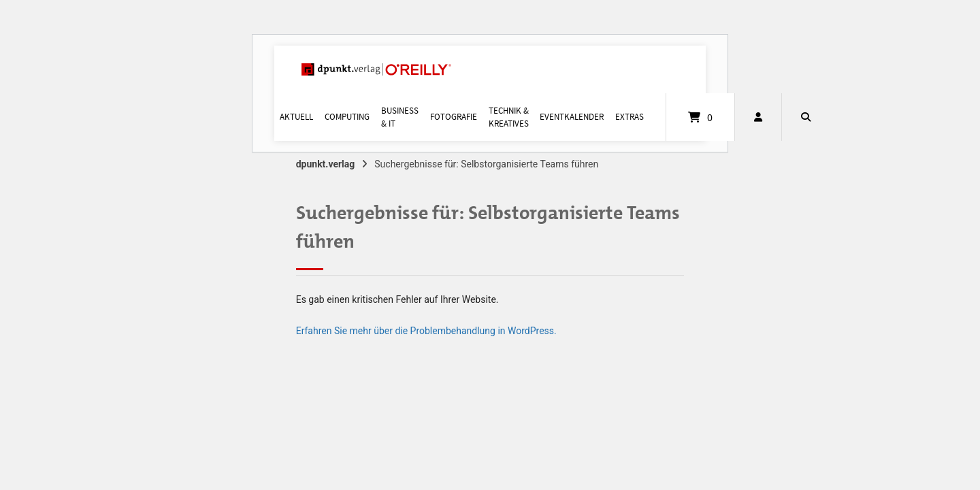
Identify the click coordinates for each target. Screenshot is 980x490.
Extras (630, 117)
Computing (347, 117)
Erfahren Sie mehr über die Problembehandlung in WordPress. (426, 331)
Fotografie (454, 117)
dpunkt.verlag (326, 164)
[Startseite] (376, 69)
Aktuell (296, 117)
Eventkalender (572, 117)
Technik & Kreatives (509, 117)
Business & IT (400, 117)
